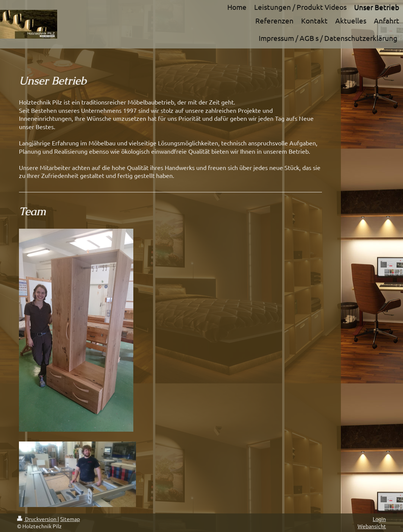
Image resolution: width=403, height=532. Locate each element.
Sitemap (70, 519)
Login (379, 519)
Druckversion (37, 519)
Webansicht (372, 526)
